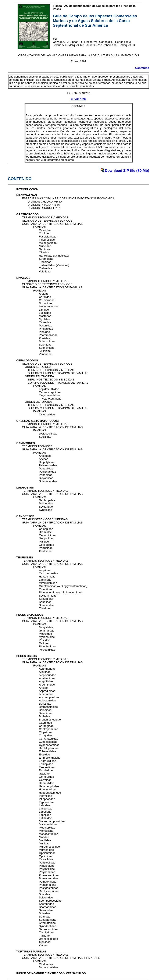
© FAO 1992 (78, 99)
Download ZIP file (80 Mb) (127, 171)
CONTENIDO (20, 179)
